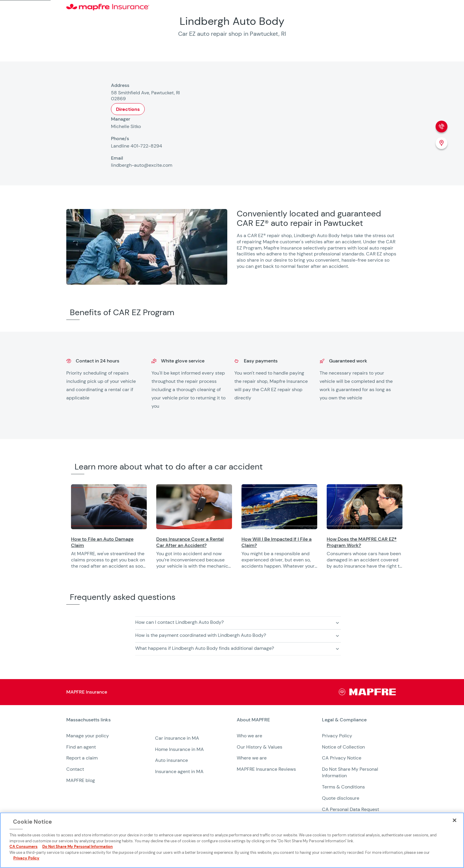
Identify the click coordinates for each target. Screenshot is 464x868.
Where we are (252, 758)
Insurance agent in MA (179, 771)
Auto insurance (171, 760)
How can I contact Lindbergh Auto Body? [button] (179, 622)
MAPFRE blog (81, 780)
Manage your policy (88, 736)
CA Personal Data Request (351, 809)
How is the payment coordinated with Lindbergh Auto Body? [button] (201, 635)
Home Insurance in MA (179, 749)
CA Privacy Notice (342, 758)
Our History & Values (260, 747)
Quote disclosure (341, 798)
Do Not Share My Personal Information (78, 847)
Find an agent (81, 747)
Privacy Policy (337, 736)
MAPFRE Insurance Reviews (266, 769)
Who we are (249, 736)
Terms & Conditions (343, 787)
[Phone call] (442, 127)
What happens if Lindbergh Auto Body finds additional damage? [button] (205, 648)
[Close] (455, 820)
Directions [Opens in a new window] (128, 109)
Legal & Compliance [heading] (344, 720)
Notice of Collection (343, 747)
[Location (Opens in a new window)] (442, 143)
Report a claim (82, 758)
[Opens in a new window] (109, 507)
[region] (268, 531)
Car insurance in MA (177, 738)
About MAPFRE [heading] (253, 720)
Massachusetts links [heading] (88, 720)
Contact (75, 769)
